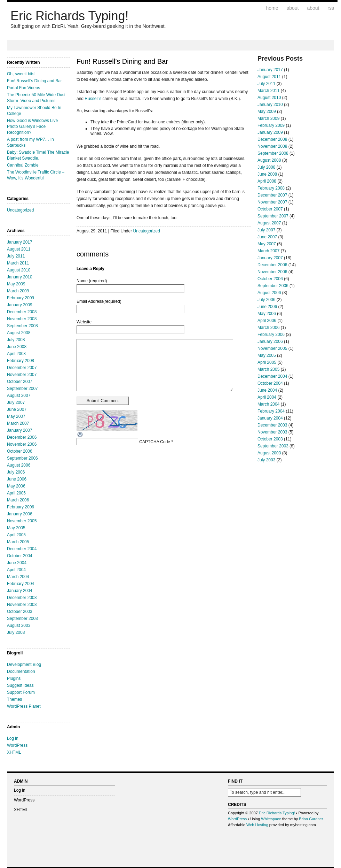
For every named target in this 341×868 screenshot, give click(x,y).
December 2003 (22, 598)
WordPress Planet (24, 706)
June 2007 (17, 409)
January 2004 (20, 591)
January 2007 (20, 430)
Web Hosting (257, 825)
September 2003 (22, 619)
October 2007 (20, 382)
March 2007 (18, 423)
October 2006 (20, 451)
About (292, 8)
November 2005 (22, 521)
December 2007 (22, 368)
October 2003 (20, 612)
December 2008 (22, 312)
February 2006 (21, 507)
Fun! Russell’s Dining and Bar (34, 81)
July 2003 (16, 632)
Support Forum (21, 692)
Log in (13, 738)
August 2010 (19, 270)
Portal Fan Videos (23, 88)
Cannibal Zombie (23, 165)
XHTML (14, 752)
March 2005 (18, 542)
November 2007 (22, 375)
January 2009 (20, 305)
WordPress (17, 745)
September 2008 (22, 326)
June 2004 (17, 563)
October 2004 (20, 556)
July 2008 (16, 340)
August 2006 (19, 465)
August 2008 (19, 333)
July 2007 (16, 402)
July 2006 (16, 472)
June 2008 (17, 347)
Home (272, 8)
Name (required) (92, 281)
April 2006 (16, 493)
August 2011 (19, 249)
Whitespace (271, 819)
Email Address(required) (99, 301)
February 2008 (21, 361)
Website (84, 322)
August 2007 (19, 395)
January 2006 (20, 514)
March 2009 (18, 291)
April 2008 (16, 354)
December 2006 (22, 437)
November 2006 (22, 444)
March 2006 (18, 500)
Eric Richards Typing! (69, 16)
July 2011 (16, 256)
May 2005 (16, 528)
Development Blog (24, 665)
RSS (331, 8)
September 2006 (22, 458)
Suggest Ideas (20, 685)
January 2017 (20, 242)
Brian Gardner (311, 819)
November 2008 (22, 319)
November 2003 (22, 605)
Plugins (14, 678)
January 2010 (20, 277)
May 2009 (16, 284)
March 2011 (18, 263)
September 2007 (22, 389)
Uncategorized (20, 210)
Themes (14, 699)
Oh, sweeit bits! (21, 74)
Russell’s (93, 99)
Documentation (21, 671)
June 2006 (17, 479)
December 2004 (22, 549)
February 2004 (21, 584)
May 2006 (16, 486)
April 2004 (16, 570)
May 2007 (16, 416)
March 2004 (18, 577)
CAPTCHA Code (155, 442)
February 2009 (21, 298)
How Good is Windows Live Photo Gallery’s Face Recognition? (32, 126)
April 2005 (16, 535)
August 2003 (19, 625)
